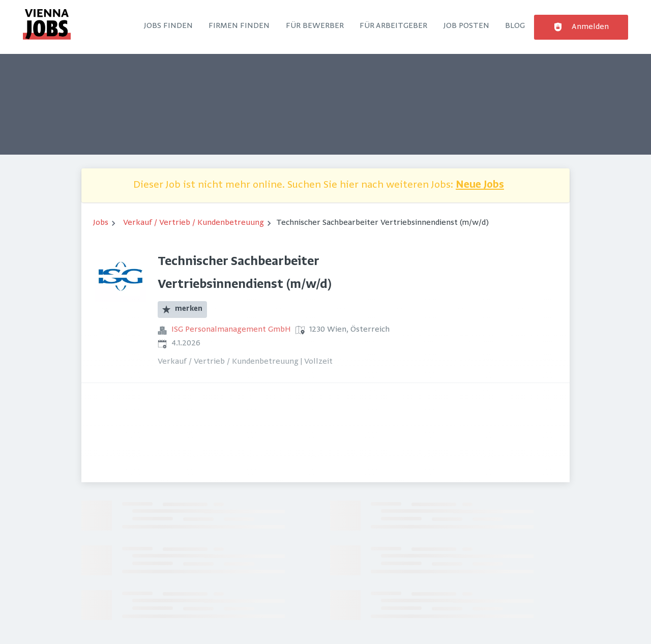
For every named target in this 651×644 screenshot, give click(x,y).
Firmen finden (239, 26)
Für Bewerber (315, 26)
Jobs (101, 223)
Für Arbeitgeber (393, 26)
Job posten (466, 26)
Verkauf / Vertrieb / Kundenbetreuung (194, 223)
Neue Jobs (480, 185)
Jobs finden (168, 26)
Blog (515, 26)
